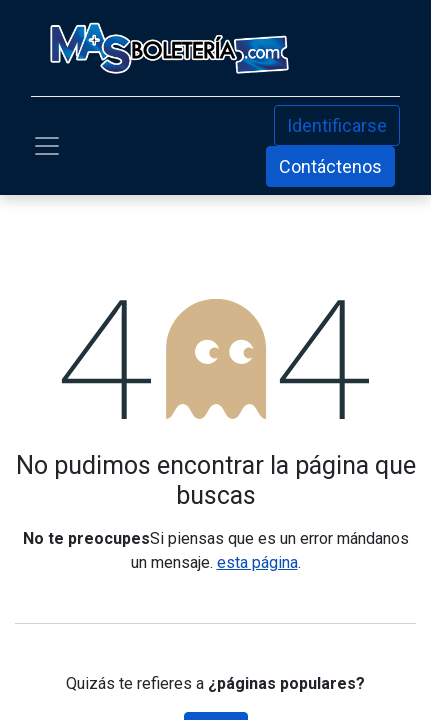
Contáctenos (330, 166)
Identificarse (337, 125)
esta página (257, 562)
